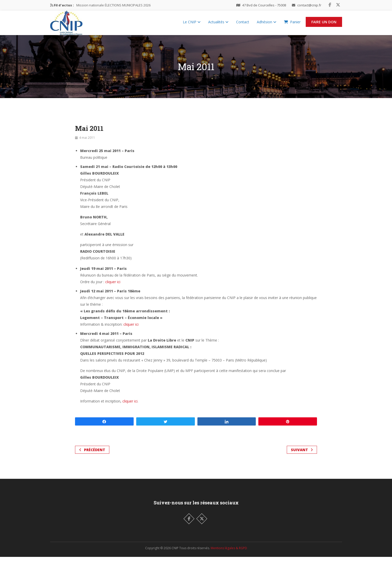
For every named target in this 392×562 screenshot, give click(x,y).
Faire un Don (324, 24)
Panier (292, 24)
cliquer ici (113, 287)
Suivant (302, 455)
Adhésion (267, 24)
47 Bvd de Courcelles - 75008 (264, 5)
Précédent (92, 455)
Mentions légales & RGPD (229, 553)
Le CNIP (192, 24)
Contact (243, 24)
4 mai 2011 (87, 143)
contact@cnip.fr (309, 5)
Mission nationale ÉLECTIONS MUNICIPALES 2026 (113, 5)
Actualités (218, 24)
